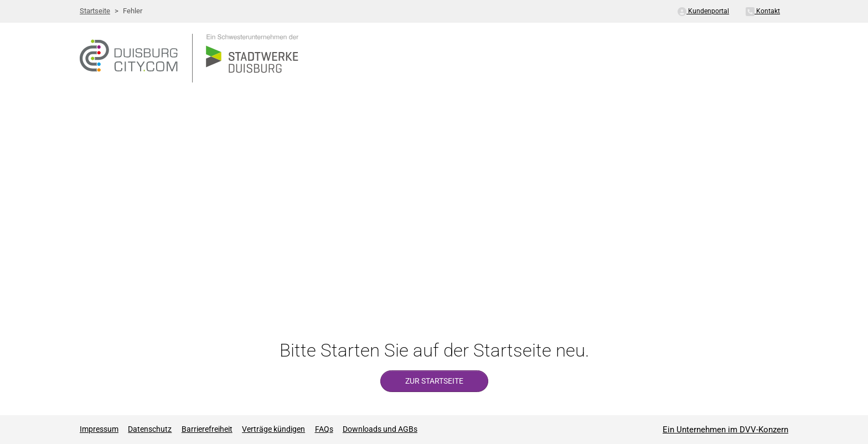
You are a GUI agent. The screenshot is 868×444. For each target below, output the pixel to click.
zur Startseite (434, 381)
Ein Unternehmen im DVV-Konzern (725, 430)
